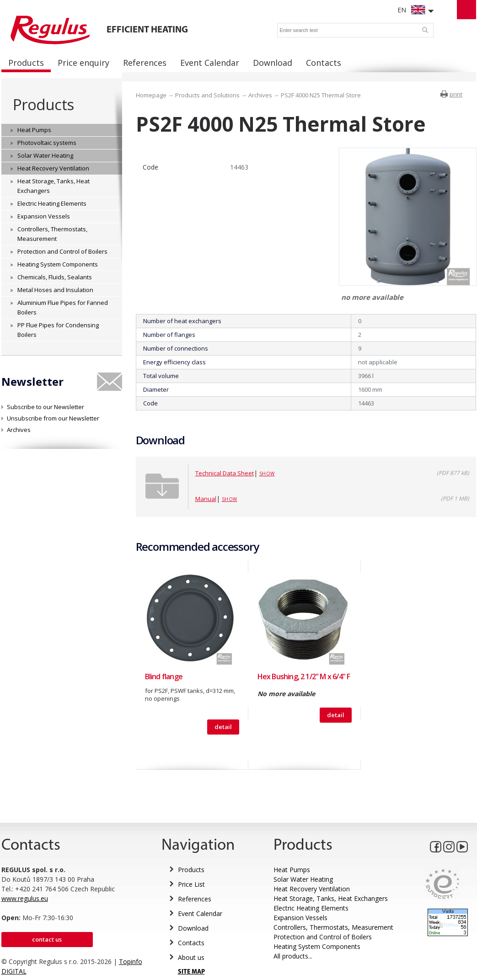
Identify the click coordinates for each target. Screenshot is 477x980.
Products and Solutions (207, 95)
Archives (19, 430)
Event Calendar (200, 913)
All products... (293, 956)
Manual (206, 499)
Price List (191, 884)
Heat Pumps (292, 870)
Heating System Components (317, 946)
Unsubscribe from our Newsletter (53, 418)
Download (193, 928)
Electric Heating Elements (311, 908)
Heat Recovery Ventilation (312, 889)
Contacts (191, 943)
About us (191, 957)
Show (267, 474)
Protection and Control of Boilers (323, 937)
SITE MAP (191, 972)
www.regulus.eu (25, 898)
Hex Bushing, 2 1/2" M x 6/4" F (304, 676)
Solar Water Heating (303, 879)
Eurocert (442, 884)
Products (43, 104)
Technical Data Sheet (225, 473)
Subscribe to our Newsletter (46, 407)
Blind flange (164, 676)
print (456, 94)
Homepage (151, 95)
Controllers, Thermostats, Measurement (333, 927)
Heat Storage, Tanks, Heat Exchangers (331, 898)
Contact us (47, 939)
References (195, 899)
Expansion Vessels (300, 918)
